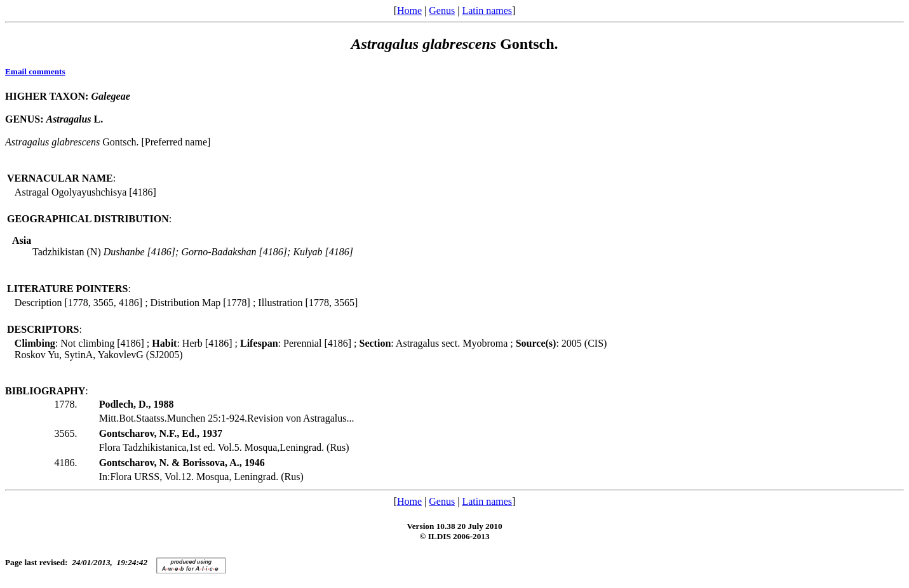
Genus (442, 10)
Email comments (35, 71)
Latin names (487, 10)
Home (409, 10)
